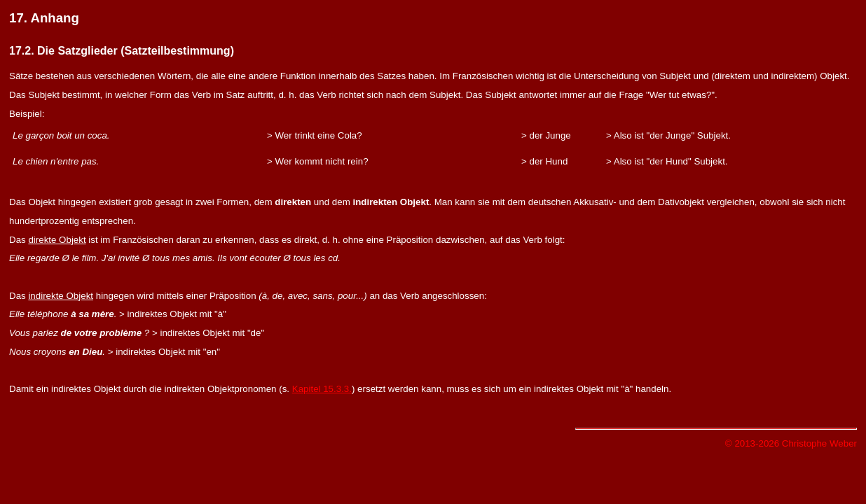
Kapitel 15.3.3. (322, 389)
